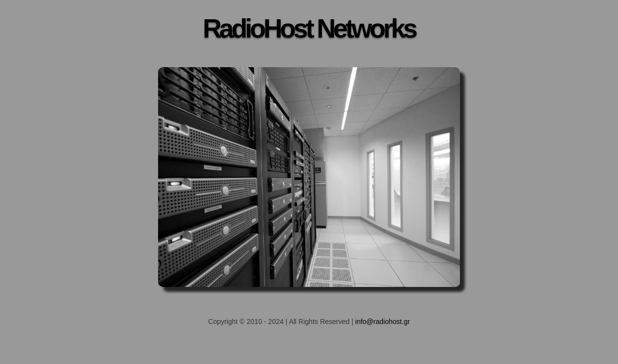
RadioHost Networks (309, 28)
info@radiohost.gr (383, 322)
